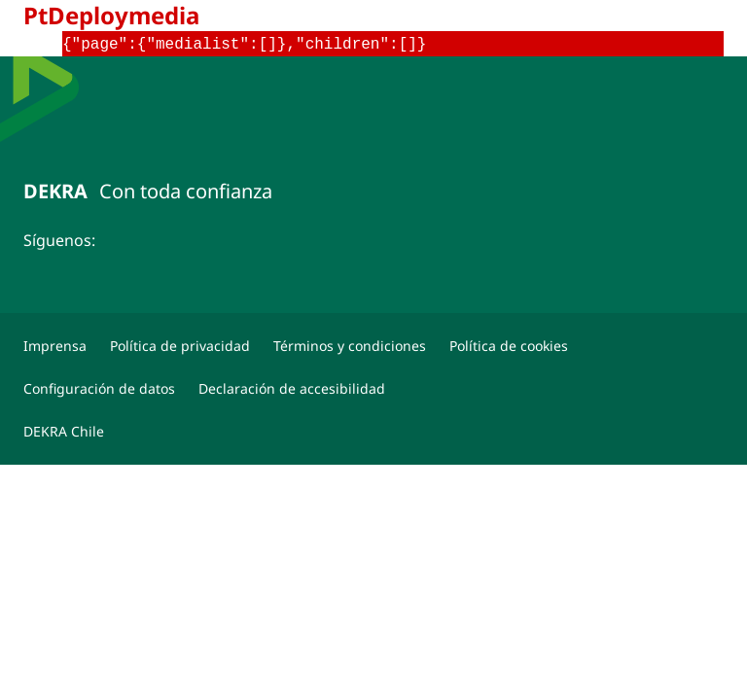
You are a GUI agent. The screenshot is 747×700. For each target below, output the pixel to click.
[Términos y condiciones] (350, 346)
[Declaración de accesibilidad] (292, 389)
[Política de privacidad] (180, 346)
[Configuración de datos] (99, 389)
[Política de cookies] (509, 346)
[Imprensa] (55, 346)
